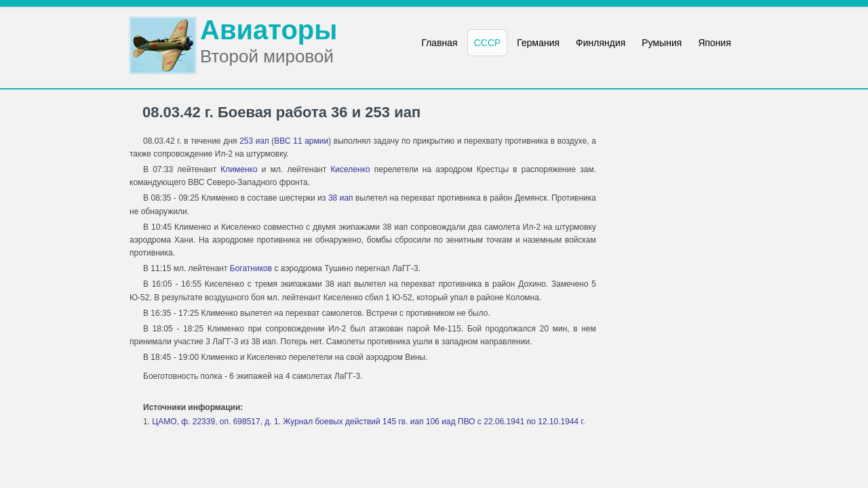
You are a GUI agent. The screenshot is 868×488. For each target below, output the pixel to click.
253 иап (254, 141)
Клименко (239, 169)
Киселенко (350, 169)
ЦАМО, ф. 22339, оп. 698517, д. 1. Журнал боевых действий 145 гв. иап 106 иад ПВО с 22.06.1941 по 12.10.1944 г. (369, 422)
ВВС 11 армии (301, 141)
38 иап (341, 198)
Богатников (251, 268)
